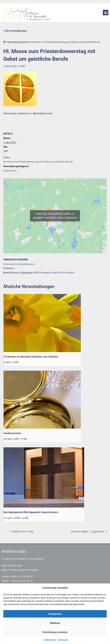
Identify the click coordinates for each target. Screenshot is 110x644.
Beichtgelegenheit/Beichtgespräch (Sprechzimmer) (31, 512)
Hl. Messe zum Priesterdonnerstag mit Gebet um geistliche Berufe (38, 162)
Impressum (63, 640)
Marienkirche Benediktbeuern (19, 264)
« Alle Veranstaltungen (15, 31)
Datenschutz (50, 640)
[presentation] (42, 323)
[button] (106, 13)
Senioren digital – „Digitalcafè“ (88, 531)
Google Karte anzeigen (62, 272)
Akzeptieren (55, 614)
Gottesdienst (10, 171)
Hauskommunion (12, 433)
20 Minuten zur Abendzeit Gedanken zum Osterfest (31, 357)
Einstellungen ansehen (55, 632)
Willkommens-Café (23, 531)
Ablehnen (55, 623)
